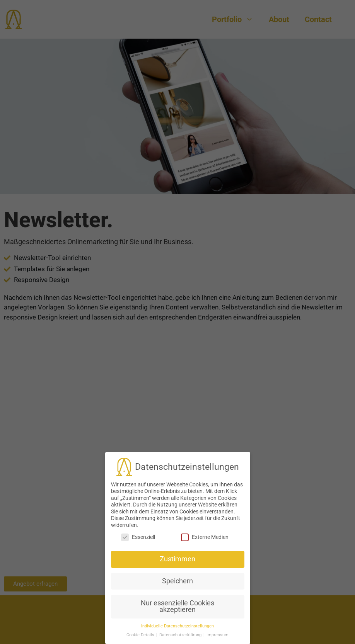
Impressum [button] (218, 634)
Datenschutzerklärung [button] (181, 634)
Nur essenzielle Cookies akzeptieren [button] (177, 606)
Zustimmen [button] (177, 558)
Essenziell (138, 536)
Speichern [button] (177, 580)
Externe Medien (205, 536)
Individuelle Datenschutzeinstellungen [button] (177, 625)
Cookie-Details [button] (141, 634)
